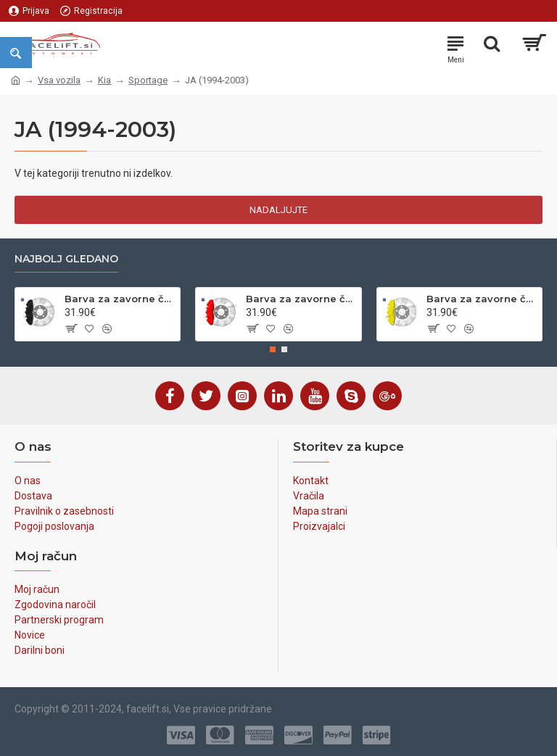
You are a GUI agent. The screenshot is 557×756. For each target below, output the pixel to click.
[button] (273, 349)
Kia (104, 80)
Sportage (148, 80)
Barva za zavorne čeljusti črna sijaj (120, 299)
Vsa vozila (59, 80)
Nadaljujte (278, 210)
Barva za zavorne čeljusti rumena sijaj (482, 299)
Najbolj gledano (66, 259)
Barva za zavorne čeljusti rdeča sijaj (301, 299)
